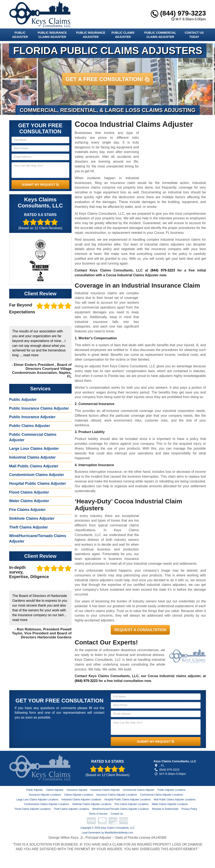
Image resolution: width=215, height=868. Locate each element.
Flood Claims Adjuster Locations (33, 809)
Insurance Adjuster (77, 790)
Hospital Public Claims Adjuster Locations (128, 800)
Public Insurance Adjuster (91, 35)
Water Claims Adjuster (29, 501)
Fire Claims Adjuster (27, 510)
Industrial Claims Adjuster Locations (81, 800)
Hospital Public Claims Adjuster (38, 484)
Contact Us (117, 814)
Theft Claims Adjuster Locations (71, 809)
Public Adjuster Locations (172, 790)
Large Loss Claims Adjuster (34, 449)
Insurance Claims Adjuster (105, 790)
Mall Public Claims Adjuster (34, 466)
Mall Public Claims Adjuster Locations (175, 800)
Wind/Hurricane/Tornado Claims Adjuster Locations (120, 809)
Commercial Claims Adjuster (139, 790)
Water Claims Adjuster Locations (170, 804)
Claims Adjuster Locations (79, 795)
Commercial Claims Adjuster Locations (162, 795)
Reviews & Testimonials (165, 809)
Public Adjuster (20, 35)
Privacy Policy (189, 809)
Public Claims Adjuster (123, 35)
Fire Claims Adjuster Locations (131, 804)
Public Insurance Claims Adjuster (52, 35)
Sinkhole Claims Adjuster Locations (92, 804)
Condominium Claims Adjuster (37, 475)
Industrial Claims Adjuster (32, 457)
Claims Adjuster (55, 790)
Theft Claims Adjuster (29, 527)
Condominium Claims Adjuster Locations (47, 804)
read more (31, 355)
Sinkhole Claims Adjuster (32, 518)
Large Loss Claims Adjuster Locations (37, 800)
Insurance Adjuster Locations (45, 795)
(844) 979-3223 (178, 13)
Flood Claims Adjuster (29, 492)
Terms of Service (98, 814)
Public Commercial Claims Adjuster (160, 35)
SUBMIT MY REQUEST (40, 185)
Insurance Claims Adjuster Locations (117, 795)
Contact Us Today (194, 35)
